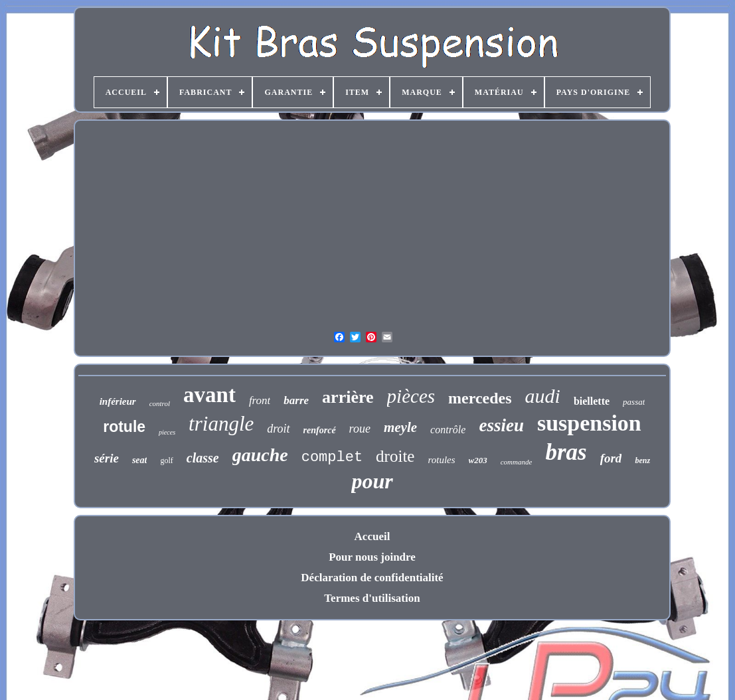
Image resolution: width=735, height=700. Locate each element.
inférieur (118, 401)
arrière (348, 397)
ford (611, 458)
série (107, 458)
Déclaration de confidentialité (372, 578)
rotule (124, 427)
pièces (411, 396)
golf (166, 460)
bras (566, 452)
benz (642, 460)
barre (296, 400)
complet (332, 457)
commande (517, 462)
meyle (400, 427)
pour (372, 481)
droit (278, 429)
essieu (501, 425)
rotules (441, 460)
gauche (260, 455)
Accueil (372, 536)
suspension (589, 423)
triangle (221, 424)
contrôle (448, 430)
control (160, 403)
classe (203, 458)
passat (634, 402)
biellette (592, 401)
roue (360, 429)
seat (140, 460)
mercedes (480, 398)
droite (395, 456)
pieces (167, 432)
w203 (478, 460)
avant (209, 395)
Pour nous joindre (372, 557)
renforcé (320, 430)
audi (543, 396)
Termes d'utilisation (372, 598)
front (260, 400)
